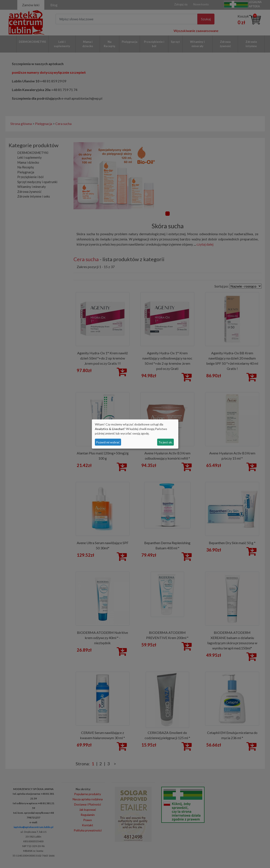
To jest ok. (165, 442)
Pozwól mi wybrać (108, 442)
